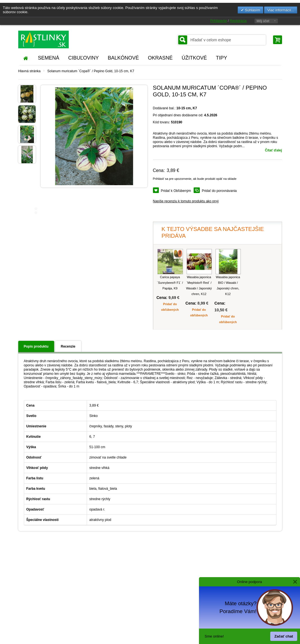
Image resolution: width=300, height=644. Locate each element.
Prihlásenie (218, 21)
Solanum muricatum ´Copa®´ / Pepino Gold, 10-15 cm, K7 (91, 71)
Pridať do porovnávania (219, 191)
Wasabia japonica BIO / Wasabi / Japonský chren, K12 (228, 285)
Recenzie (68, 346)
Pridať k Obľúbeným (176, 191)
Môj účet (263, 21)
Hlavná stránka (29, 71)
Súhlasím (252, 10)
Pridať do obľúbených (170, 307)
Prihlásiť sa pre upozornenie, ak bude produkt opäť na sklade (195, 179)
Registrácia (238, 21)
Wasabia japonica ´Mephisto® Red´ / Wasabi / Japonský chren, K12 (199, 285)
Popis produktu (36, 346)
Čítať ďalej (273, 150)
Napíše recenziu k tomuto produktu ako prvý (186, 201)
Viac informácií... (281, 10)
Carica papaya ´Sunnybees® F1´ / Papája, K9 (170, 283)
